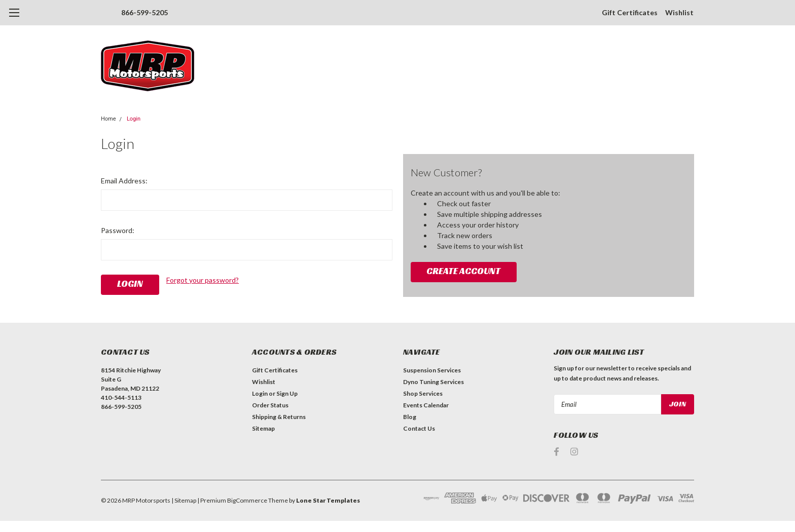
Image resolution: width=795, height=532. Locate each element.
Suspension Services (432, 370)
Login (134, 119)
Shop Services (423, 393)
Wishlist (679, 12)
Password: (118, 230)
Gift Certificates (630, 12)
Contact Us (419, 428)
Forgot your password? (203, 280)
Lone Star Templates (328, 500)
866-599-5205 (144, 12)
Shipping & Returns (279, 417)
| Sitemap (184, 500)
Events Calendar (426, 405)
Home (109, 119)
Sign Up (287, 393)
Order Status (270, 405)
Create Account (463, 271)
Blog (410, 417)
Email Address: (124, 181)
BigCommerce (247, 500)
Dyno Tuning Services (433, 382)
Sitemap (263, 428)
